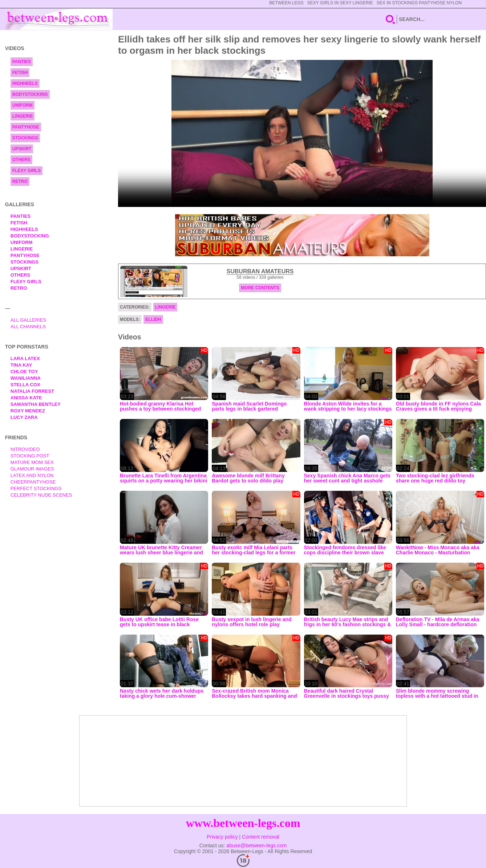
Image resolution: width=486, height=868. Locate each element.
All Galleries (29, 320)
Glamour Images (32, 469)
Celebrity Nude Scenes (41, 495)
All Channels (28, 327)
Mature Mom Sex (32, 462)
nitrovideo (25, 449)
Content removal (261, 837)
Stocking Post (30, 456)
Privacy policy (222, 837)
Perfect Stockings (36, 488)
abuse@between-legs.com (256, 845)
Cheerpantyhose (33, 482)
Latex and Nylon (32, 475)
